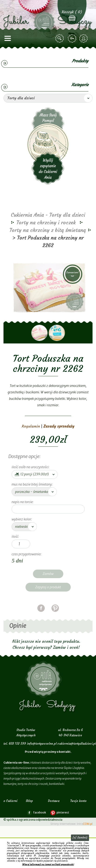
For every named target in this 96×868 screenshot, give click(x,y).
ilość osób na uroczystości (30, 467)
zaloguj (73, 39)
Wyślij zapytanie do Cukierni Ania (48, 146)
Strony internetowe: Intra (72, 824)
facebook (41, 614)
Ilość (15, 537)
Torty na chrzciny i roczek (46, 223)
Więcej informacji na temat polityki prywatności (48, 864)
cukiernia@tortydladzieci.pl (77, 744)
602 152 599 (17, 744)
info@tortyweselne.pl (42, 744)
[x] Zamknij (80, 837)
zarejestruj (84, 39)
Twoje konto (78, 801)
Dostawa (54, 801)
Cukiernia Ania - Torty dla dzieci (48, 215)
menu (8, 39)
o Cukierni (10, 801)
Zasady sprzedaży (59, 426)
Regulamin (31, 426)
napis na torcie (22, 502)
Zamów (48, 574)
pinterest (55, 614)
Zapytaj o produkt (48, 587)
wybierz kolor (21, 519)
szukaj (60, 39)
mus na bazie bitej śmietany (32, 484)
